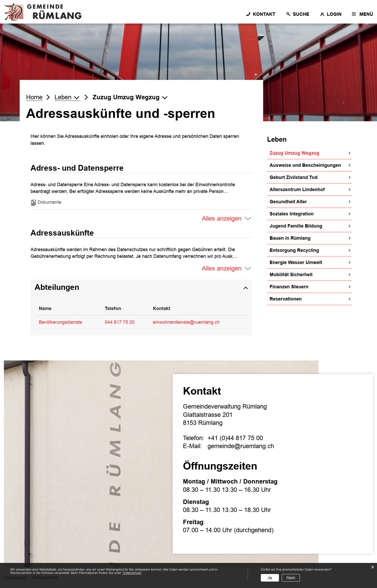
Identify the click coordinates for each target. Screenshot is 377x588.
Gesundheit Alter (288, 202)
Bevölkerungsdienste (60, 322)
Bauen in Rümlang (290, 238)
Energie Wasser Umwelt (296, 262)
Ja (270, 578)
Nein (291, 578)
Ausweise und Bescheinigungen (305, 165)
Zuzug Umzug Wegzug (309, 153)
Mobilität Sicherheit (291, 275)
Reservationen (286, 299)
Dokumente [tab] (46, 202)
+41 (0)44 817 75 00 (235, 438)
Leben (277, 139)
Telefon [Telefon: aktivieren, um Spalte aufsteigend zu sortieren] (113, 308)
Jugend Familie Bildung (296, 226)
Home (34, 97)
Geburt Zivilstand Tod (294, 177)
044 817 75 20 (120, 322)
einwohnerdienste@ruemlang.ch (186, 322)
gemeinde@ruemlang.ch (241, 446)
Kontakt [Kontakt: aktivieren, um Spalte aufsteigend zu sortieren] (162, 308)
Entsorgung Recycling (294, 250)
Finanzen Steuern (289, 287)
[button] (68, 97)
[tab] (141, 287)
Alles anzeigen (222, 218)
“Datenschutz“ (132, 573)
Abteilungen (57, 287)
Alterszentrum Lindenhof (297, 190)
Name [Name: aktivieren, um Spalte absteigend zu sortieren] (45, 308)
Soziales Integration (292, 214)
